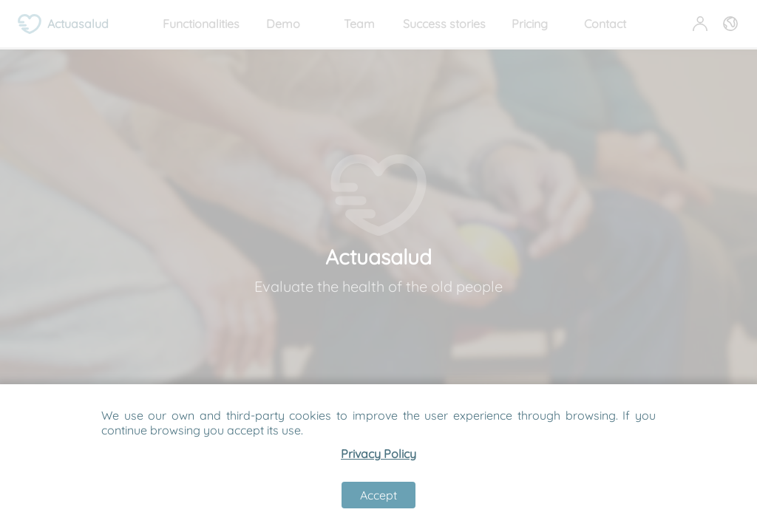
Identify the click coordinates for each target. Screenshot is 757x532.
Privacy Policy (378, 454)
